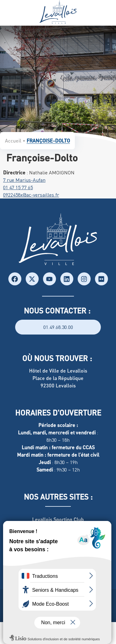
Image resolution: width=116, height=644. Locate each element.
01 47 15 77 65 (18, 187)
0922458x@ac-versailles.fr (31, 195)
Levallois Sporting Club (58, 519)
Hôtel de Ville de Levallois (58, 371)
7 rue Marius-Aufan (24, 180)
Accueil (13, 141)
